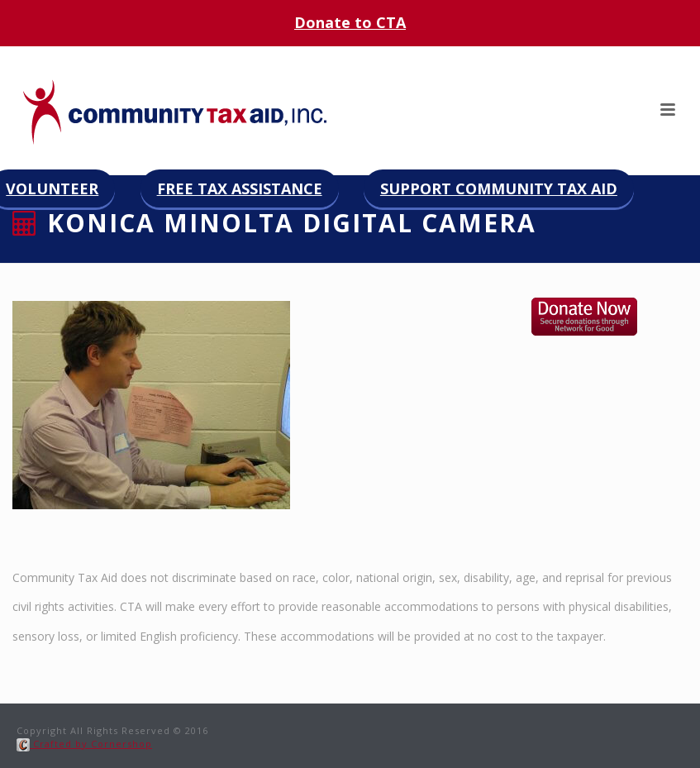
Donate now (601, 317)
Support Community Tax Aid (499, 188)
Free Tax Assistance (240, 188)
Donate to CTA (350, 22)
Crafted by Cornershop (84, 744)
